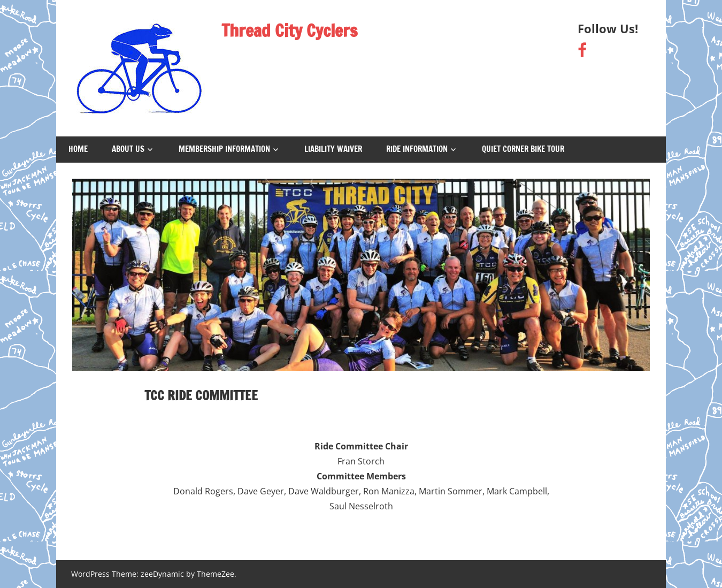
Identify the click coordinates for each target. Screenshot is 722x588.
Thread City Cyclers (289, 30)
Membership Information (224, 149)
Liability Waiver (333, 149)
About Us (128, 149)
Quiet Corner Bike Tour (523, 149)
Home (78, 149)
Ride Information (417, 149)
